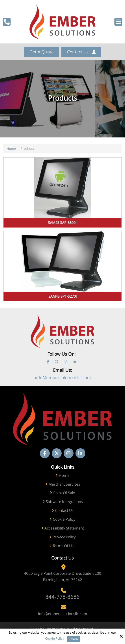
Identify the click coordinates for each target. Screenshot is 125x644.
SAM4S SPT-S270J (62, 296)
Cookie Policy (55, 639)
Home (11, 148)
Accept (74, 639)
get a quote (42, 52)
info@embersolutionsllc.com (63, 377)
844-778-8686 (62, 597)
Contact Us (81, 52)
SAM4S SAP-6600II (63, 223)
